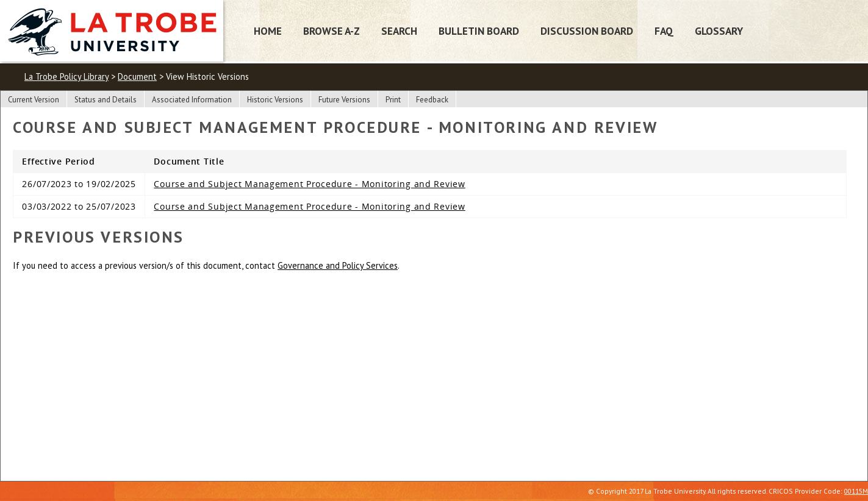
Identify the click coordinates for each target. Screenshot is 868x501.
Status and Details (106, 100)
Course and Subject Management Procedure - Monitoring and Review (309, 184)
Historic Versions (275, 100)
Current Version (34, 100)
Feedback (432, 100)
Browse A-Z (332, 31)
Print (393, 100)
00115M (856, 491)
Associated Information (192, 100)
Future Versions (344, 100)
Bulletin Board (479, 31)
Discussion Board (587, 31)
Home (268, 31)
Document (137, 76)
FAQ (664, 31)
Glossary (719, 31)
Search (399, 31)
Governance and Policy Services (338, 265)
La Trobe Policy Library (66, 76)
